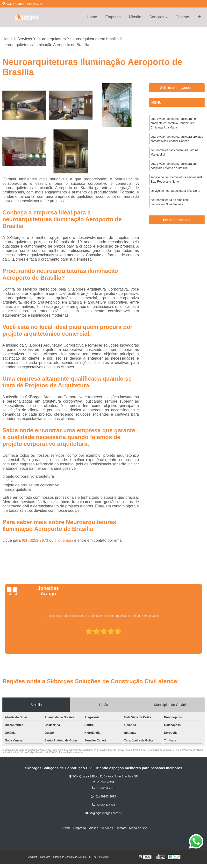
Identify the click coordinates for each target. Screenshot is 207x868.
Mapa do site (138, 828)
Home (92, 17)
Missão (135, 17)
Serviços (157, 17)
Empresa (113, 17)
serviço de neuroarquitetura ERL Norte (175, 191)
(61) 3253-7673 (36, 540)
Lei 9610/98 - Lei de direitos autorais (64, 752)
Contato (182, 17)
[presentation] (4, 640)
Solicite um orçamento (177, 88)
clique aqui (64, 540)
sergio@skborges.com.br (103, 813)
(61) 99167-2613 (103, 797)
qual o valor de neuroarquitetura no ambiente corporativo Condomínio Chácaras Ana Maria (173, 123)
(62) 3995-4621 (103, 805)
